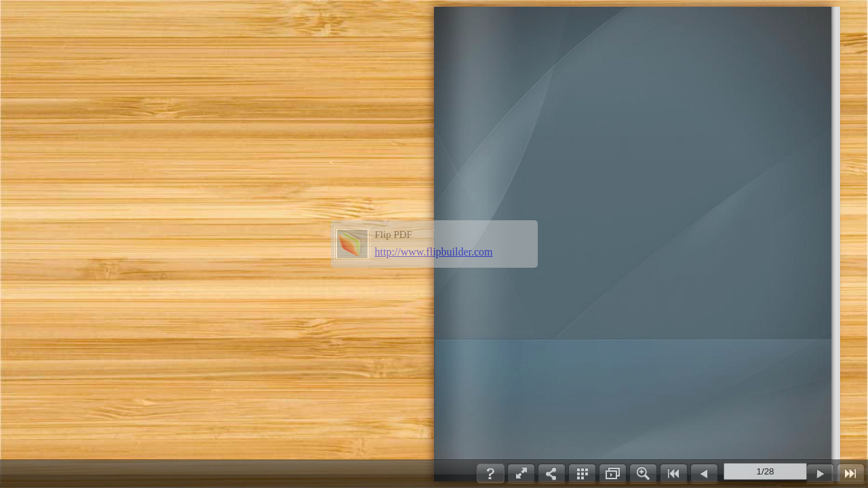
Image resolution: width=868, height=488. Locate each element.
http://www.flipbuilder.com (434, 252)
